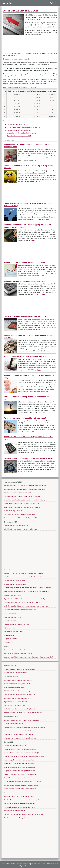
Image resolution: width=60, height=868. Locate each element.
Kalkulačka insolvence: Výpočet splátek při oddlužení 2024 (22, 496)
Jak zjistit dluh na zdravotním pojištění (16, 584)
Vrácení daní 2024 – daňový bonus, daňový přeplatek (20, 749)
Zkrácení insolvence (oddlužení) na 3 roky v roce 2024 (21, 518)
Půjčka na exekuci (9, 628)
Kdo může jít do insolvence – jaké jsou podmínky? (19, 514)
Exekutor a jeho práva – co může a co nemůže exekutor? (21, 774)
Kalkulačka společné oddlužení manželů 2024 (18, 493)
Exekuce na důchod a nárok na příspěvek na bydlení (20, 650)
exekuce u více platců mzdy (12, 617)
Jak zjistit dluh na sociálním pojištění (15, 580)
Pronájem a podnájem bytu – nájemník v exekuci (19, 760)
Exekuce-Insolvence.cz (23, 864)
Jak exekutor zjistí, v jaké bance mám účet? (17, 731)
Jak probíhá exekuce (10, 639)
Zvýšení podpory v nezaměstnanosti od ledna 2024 (20, 695)
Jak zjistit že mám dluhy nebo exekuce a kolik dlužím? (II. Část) (23, 577)
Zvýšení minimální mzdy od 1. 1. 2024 (16, 53)
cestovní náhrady (9, 635)
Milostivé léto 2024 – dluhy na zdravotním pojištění (19, 669)
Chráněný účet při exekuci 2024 (14, 724)
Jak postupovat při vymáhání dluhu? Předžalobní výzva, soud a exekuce (26, 591)
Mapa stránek (41, 864)
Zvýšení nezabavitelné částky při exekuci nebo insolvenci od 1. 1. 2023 (26, 606)
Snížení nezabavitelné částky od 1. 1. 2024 (17, 684)
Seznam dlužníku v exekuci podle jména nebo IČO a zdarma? (23, 782)
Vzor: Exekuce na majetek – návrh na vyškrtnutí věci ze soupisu (24, 814)
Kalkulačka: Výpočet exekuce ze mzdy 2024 (17, 698)
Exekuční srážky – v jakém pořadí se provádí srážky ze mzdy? (28, 458)
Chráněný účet (8, 642)
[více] (35, 160)
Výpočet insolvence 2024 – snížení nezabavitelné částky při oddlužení (25, 486)
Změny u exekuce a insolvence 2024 (15, 746)
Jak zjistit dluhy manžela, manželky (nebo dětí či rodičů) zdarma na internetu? (28, 588)
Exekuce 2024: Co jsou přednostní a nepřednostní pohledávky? (23, 712)
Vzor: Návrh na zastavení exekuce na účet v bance (20, 807)
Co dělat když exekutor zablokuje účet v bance (18, 734)
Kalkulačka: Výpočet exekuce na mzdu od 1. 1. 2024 (24, 262)
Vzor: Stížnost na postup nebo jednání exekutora (19, 778)
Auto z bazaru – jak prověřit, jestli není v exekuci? (19, 764)
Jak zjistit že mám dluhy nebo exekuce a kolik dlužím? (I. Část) (23, 573)
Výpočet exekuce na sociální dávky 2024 (16, 702)
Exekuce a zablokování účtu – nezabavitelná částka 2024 (22, 720)
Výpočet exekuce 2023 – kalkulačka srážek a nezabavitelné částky (24, 599)
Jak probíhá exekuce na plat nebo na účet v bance (19, 767)
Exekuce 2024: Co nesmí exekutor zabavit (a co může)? (21, 753)
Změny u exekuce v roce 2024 (16, 125)
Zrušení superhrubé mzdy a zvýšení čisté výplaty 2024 (24, 127)
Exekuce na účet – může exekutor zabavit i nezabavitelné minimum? (25, 727)
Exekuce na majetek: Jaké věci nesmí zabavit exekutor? (21, 785)
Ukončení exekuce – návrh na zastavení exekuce (19, 796)
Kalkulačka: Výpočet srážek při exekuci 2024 (18, 680)
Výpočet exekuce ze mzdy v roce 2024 (19, 136)
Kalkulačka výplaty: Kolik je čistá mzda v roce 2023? (25, 281)
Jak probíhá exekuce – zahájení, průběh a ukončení (20, 771)
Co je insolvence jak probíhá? (13, 511)
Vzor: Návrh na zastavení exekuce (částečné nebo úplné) (22, 800)
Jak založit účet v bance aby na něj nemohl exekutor (20, 738)
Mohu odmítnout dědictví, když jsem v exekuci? (18, 653)
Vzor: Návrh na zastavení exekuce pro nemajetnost (20, 803)
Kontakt (33, 864)
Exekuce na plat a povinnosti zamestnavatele (18, 624)
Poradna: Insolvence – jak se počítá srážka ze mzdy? (25, 418)
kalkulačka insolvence (11, 621)
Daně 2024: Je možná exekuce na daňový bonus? (19, 709)
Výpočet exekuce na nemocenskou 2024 (16, 705)
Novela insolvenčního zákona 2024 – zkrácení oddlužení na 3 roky (24, 500)
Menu (9, 3)
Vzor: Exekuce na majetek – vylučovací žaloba (18, 818)
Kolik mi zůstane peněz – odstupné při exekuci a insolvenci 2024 (24, 756)
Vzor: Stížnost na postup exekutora (15, 811)
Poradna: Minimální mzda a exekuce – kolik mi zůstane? (26, 357)
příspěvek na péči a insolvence (13, 631)
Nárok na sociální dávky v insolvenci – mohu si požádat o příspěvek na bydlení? (29, 657)
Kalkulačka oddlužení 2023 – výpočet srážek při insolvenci (22, 602)
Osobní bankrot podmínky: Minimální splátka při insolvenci (22, 507)
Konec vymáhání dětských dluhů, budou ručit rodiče (20, 789)
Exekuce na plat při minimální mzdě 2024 (20, 130)
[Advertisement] (30, 44)
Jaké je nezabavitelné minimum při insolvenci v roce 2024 (22, 504)
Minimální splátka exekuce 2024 (14, 687)
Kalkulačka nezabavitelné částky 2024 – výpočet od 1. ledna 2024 (24, 489)
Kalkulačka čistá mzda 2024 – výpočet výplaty (18, 691)
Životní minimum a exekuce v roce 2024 (16, 525)
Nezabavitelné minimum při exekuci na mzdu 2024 (22, 133)
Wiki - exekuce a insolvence (32, 866)
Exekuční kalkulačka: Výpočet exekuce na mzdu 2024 (25, 316)
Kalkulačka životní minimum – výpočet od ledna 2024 (20, 529)
